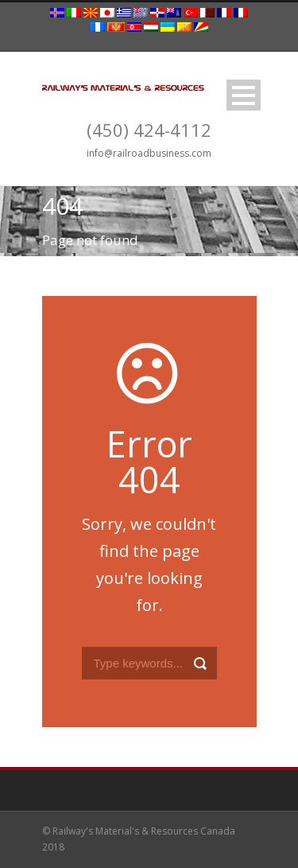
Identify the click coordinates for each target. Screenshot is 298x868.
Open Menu (244, 95)
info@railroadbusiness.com (149, 153)
